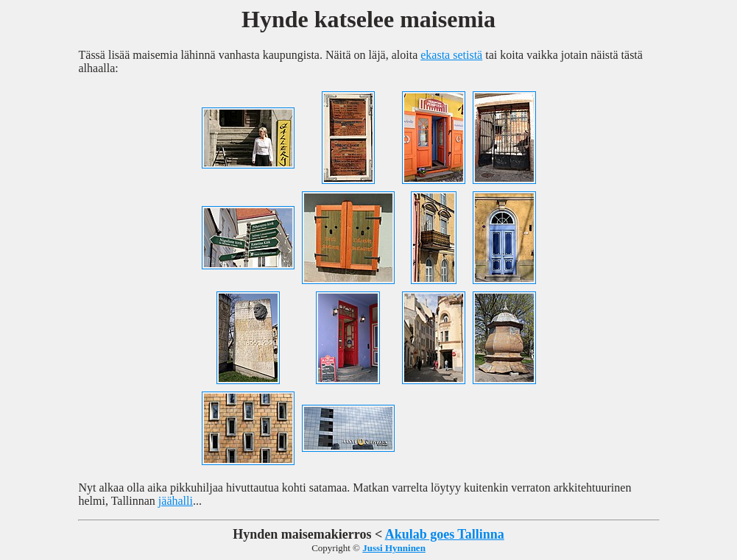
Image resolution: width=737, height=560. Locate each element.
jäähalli (176, 501)
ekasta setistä (451, 55)
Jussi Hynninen (394, 548)
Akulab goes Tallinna (445, 534)
